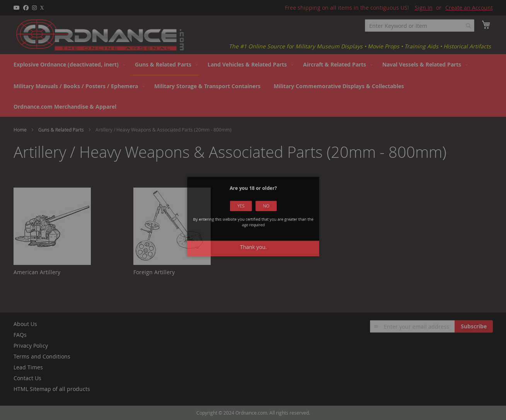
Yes (244, 211)
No (262, 211)
